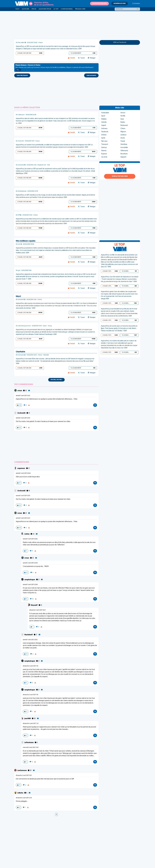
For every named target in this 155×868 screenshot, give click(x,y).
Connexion (136, 4)
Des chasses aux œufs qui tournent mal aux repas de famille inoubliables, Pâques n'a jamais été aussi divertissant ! (55, 68)
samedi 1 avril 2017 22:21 (23, 396)
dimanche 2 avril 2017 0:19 (24, 775)
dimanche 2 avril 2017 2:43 (24, 798)
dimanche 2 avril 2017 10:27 (37, 610)
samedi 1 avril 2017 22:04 (23, 473)
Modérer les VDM (120, 4)
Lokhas (27, 534)
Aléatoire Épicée (45, 9)
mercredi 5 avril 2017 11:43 (31, 747)
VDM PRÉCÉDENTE (22, 76)
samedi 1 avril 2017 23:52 (30, 640)
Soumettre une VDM (99, 4)
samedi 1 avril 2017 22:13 (23, 418)
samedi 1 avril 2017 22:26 (30, 539)
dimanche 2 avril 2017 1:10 (30, 666)
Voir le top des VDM (120, 176)
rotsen (20, 391)
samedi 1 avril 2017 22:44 (30, 563)
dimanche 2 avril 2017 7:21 (31, 723)
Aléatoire (26, 9)
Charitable (20, 352)
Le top (56, 9)
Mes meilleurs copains (26, 241)
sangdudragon (30, 580)
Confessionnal (67, 9)
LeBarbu (20, 793)
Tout (17, 9)
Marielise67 (29, 635)
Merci (18, 296)
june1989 (28, 719)
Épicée (34, 9)
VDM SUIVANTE (91, 76)
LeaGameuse (22, 771)
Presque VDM (80, 9)
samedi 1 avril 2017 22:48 (30, 585)
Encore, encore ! (56, 380)
